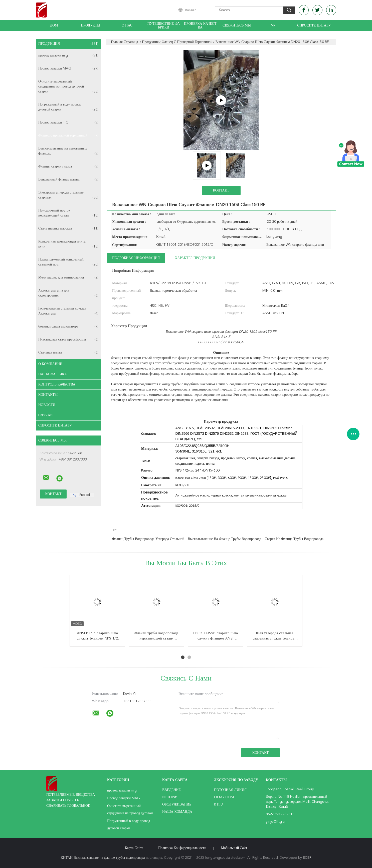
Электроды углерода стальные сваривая (68, 195)
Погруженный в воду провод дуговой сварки (68, 107)
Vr (273, 25)
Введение (171, 790)
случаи (46, 415)
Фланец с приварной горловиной (68, 135)
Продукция (68, 44)
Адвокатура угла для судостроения (68, 293)
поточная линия (230, 790)
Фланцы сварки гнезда (68, 166)
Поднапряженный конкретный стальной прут (68, 262)
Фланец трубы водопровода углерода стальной (148, 539)
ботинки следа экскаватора (68, 326)
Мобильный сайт (234, 848)
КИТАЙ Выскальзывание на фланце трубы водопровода (103, 858)
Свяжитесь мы (237, 25)
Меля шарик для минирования (68, 277)
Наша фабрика (53, 374)
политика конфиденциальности (182, 848)
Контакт (221, 190)
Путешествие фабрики (164, 26)
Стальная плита (68, 352)
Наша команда (177, 812)
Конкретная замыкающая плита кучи (68, 244)
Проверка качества (200, 26)
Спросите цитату (314, 25)
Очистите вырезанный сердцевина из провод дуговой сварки (68, 87)
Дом (54, 25)
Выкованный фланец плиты (68, 179)
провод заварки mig (68, 55)
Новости (47, 405)
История (170, 797)
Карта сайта (134, 848)
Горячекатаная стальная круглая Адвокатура (68, 311)
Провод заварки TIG (68, 122)
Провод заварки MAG (68, 68)
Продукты (90, 25)
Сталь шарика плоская (68, 228)
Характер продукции (195, 258)
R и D (219, 804)
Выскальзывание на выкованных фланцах (68, 151)
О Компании (50, 364)
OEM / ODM (224, 797)
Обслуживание (177, 804)
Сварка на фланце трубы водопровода (294, 539)
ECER (307, 858)
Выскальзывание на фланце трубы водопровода (224, 539)
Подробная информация (136, 258)
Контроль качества (57, 384)
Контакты (48, 395)
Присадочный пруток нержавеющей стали (68, 213)
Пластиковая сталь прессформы (68, 339)
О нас (127, 25)
